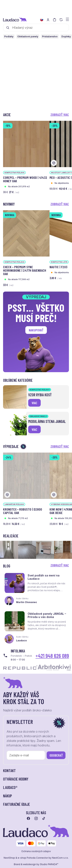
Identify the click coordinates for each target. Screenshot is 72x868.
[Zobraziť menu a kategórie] (67, 19)
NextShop (9, 858)
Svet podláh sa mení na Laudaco (44, 577)
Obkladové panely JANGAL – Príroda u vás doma (47, 615)
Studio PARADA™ (49, 864)
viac (34, 403)
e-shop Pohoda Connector (33, 858)
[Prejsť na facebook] (28, 818)
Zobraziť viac (60, 114)
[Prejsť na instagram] (36, 818)
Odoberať (56, 755)
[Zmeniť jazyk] (42, 20)
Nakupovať (36, 330)
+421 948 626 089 (52, 656)
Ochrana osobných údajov (36, 851)
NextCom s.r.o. (60, 858)
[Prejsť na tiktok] (44, 818)
